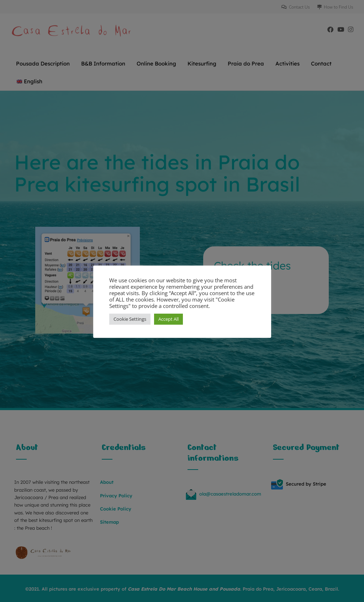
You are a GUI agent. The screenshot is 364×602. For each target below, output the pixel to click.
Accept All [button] (168, 319)
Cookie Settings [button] (130, 319)
